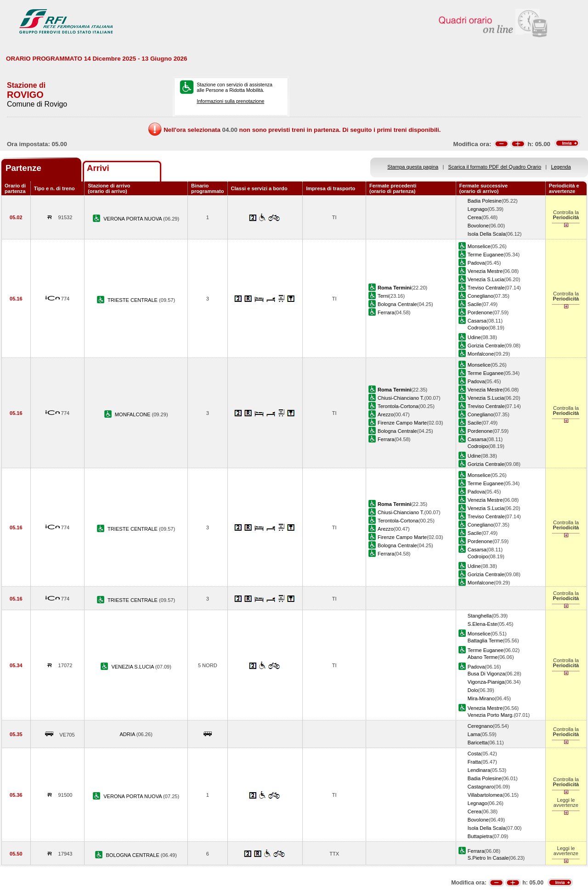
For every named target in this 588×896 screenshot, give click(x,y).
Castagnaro (481, 787)
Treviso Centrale (486, 288)
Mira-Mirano (481, 698)
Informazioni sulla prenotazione (230, 101)
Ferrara (386, 312)
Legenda (561, 167)
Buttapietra (480, 836)
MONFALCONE (133, 414)
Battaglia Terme (485, 641)
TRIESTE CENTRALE (133, 300)
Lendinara (479, 770)
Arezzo (385, 414)
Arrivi (98, 168)
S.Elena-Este (483, 624)
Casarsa (477, 321)
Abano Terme (483, 657)
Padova (476, 263)
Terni (383, 296)
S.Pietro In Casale (488, 858)
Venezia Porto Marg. (491, 715)
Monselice (479, 246)
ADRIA (128, 734)
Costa (474, 754)
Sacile (475, 304)
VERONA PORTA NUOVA (133, 219)
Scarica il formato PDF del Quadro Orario (495, 167)
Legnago (478, 209)
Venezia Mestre (485, 271)
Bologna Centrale (397, 304)
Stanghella (480, 616)
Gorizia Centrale (486, 346)
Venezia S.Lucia (486, 279)
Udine (474, 337)
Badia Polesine (485, 201)
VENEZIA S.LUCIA (133, 667)
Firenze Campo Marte (402, 423)
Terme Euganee (486, 255)
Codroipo (478, 328)
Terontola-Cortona (398, 406)
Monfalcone (481, 354)
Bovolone (478, 226)
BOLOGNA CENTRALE (133, 855)
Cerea (475, 217)
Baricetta (478, 743)
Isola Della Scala (487, 234)
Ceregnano (480, 726)
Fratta (474, 762)
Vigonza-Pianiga (486, 682)
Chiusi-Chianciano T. (401, 398)
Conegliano (481, 296)
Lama (474, 734)
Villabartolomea (485, 795)
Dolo (473, 690)
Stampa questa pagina (413, 167)
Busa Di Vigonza (486, 674)
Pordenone (480, 312)
